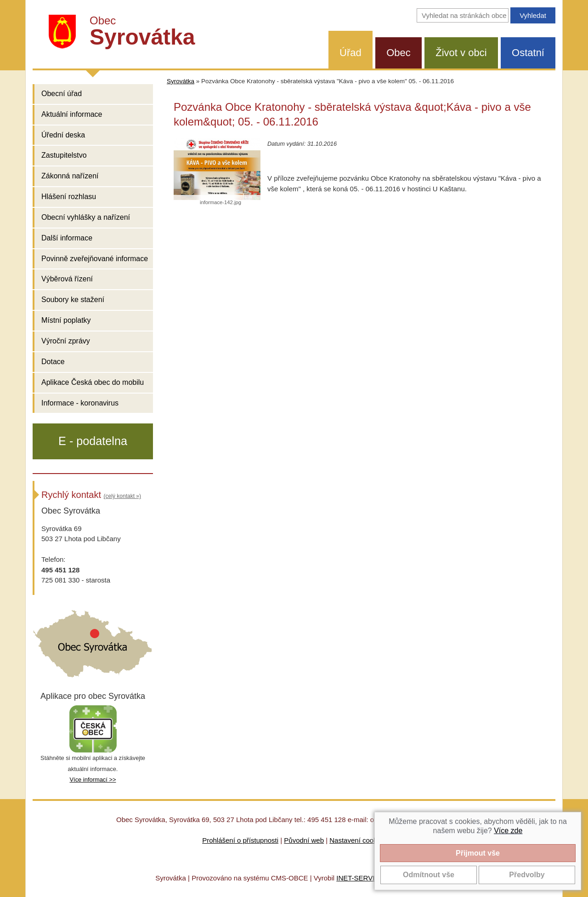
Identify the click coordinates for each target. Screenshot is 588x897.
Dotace (53, 362)
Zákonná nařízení (70, 176)
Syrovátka (181, 81)
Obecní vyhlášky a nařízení (86, 217)
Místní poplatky (66, 320)
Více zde (508, 831)
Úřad (351, 53)
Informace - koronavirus (80, 403)
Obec (399, 53)
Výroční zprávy (66, 341)
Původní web (304, 840)
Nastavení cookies (358, 840)
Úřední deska (63, 135)
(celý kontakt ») (122, 496)
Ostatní (528, 53)
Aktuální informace (72, 114)
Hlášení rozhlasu (69, 197)
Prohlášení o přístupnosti (240, 840)
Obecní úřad (62, 94)
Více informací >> (93, 780)
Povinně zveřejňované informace (95, 259)
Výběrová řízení (67, 279)
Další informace (67, 238)
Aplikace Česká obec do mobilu (93, 382)
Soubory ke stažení (73, 300)
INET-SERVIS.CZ (363, 878)
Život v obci (461, 53)
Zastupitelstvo (64, 155)
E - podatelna (93, 441)
